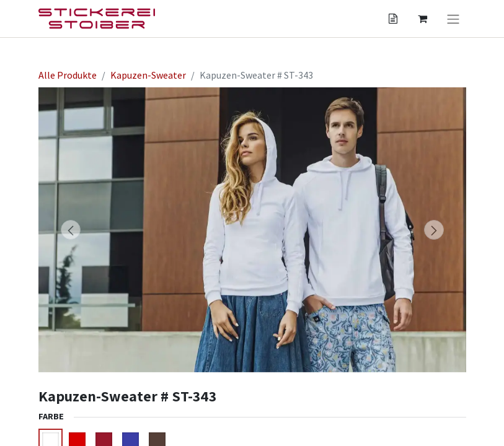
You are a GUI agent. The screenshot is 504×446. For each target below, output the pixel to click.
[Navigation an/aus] (453, 19)
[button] (71, 230)
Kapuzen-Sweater (148, 75)
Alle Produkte (68, 75)
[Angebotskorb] (393, 19)
